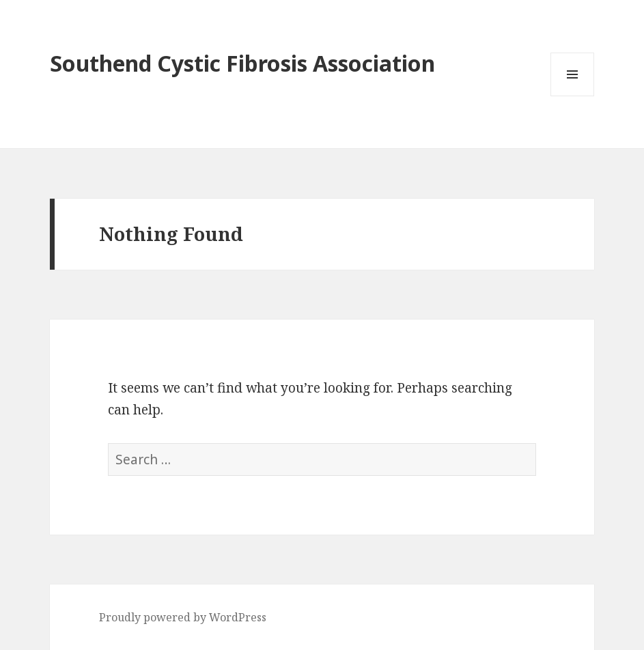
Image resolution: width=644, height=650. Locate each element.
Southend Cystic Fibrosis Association (242, 63)
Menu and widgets (573, 96)
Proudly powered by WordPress (183, 617)
